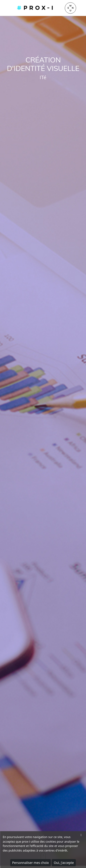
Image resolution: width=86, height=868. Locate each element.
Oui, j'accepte (64, 863)
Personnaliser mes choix (31, 863)
